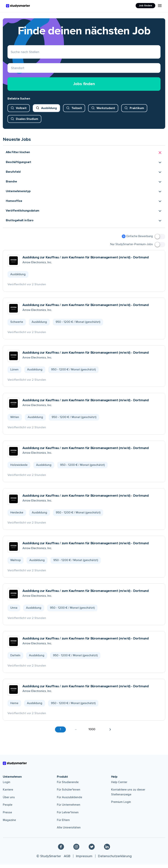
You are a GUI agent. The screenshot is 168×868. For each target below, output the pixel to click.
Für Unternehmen (69, 808)
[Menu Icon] (160, 6)
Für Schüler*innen (69, 793)
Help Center (119, 786)
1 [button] (60, 733)
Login (7, 786)
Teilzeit (77, 112)
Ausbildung (49, 112)
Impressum (84, 860)
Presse (7, 816)
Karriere (8, 793)
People (8, 808)
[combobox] (11, 70)
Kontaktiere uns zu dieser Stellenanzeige (128, 796)
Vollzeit (21, 112)
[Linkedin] (107, 850)
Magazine (9, 824)
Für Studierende (68, 786)
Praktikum (137, 112)
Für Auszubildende (70, 801)
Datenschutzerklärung (115, 860)
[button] (84, 156)
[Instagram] (76, 850)
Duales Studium (27, 122)
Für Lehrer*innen (68, 816)
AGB (67, 860)
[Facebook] (61, 850)
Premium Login (121, 806)
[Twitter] (92, 850)
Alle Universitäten (69, 831)
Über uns (9, 801)
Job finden (145, 6)
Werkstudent (106, 112)
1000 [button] (92, 733)
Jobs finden (84, 88)
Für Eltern (63, 824)
